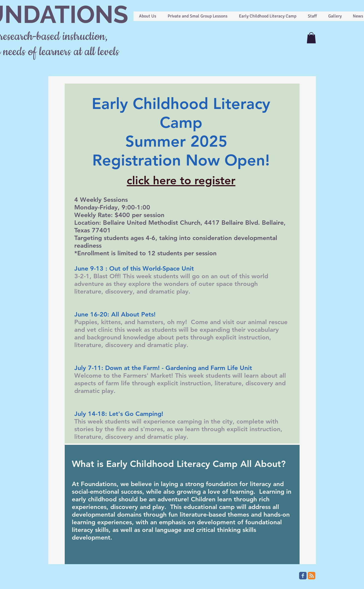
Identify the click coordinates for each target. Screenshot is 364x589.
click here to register (181, 180)
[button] (311, 38)
